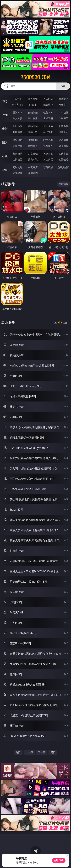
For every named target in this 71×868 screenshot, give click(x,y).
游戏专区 (63, 99)
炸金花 (33, 105)
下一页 (42, 752)
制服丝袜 (18, 132)
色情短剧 (33, 173)
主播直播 (48, 118)
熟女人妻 (18, 118)
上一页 (30, 752)
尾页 (53, 752)
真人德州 (33, 99)
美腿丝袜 (18, 146)
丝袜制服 (33, 118)
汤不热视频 (63, 167)
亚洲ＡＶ (18, 112)
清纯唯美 (33, 146)
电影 (5, 129)
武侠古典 (63, 154)
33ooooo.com (35, 77)
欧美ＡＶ (48, 112)
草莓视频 (48, 167)
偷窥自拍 (18, 140)
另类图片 (63, 146)
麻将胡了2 (18, 105)
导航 (5, 170)
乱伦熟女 (48, 132)
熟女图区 (48, 146)
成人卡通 (48, 126)
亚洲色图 (33, 140)
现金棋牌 (48, 105)
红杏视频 (18, 173)
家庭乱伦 (33, 154)
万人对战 (48, 99)
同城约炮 (18, 167)
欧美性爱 (63, 126)
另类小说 (33, 159)
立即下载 (59, 860)
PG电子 (18, 99)
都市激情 (18, 154)
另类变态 (63, 132)
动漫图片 (63, 140)
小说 (5, 156)
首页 (18, 752)
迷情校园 (18, 159)
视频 (5, 115)
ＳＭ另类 (63, 118)
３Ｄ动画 (63, 112)
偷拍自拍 (33, 126)
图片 (5, 142)
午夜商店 (33, 167)
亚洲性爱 (18, 126)
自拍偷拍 (33, 112)
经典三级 (33, 132)
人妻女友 (48, 154)
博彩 (5, 101)
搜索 (63, 86)
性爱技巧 (63, 159)
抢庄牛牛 (63, 105)
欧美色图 (48, 140)
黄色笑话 (48, 159)
